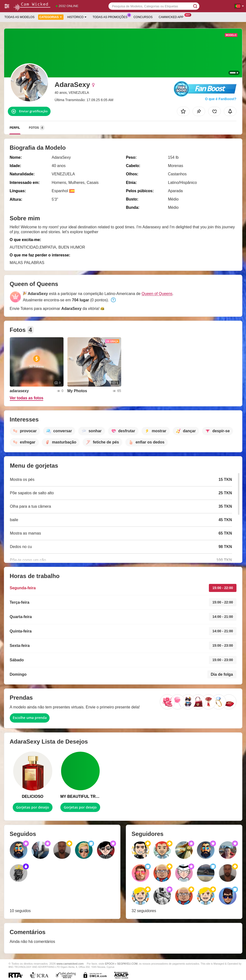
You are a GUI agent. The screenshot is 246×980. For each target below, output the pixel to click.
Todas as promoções (111, 17)
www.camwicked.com (70, 964)
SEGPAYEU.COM (127, 964)
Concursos (143, 17)
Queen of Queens (157, 294)
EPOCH (110, 964)
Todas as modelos (19, 17)
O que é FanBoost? (221, 99)
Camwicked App (172, 17)
